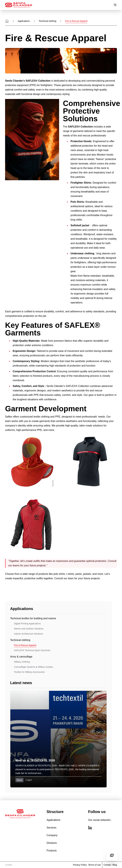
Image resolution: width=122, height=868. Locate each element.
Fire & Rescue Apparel (25, 645)
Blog (115, 865)
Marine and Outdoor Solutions (29, 629)
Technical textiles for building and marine (33, 618)
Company (52, 835)
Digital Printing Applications (27, 624)
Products (52, 851)
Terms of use (95, 865)
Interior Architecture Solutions (29, 634)
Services (51, 828)
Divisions (52, 843)
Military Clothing (22, 662)
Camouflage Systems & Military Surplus (34, 667)
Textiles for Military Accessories (29, 672)
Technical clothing (48, 21)
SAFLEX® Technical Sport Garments (32, 650)
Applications (24, 21)
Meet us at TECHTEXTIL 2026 (35, 760)
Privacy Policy (80, 865)
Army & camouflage (21, 657)
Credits (9, 865)
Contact (107, 865)
